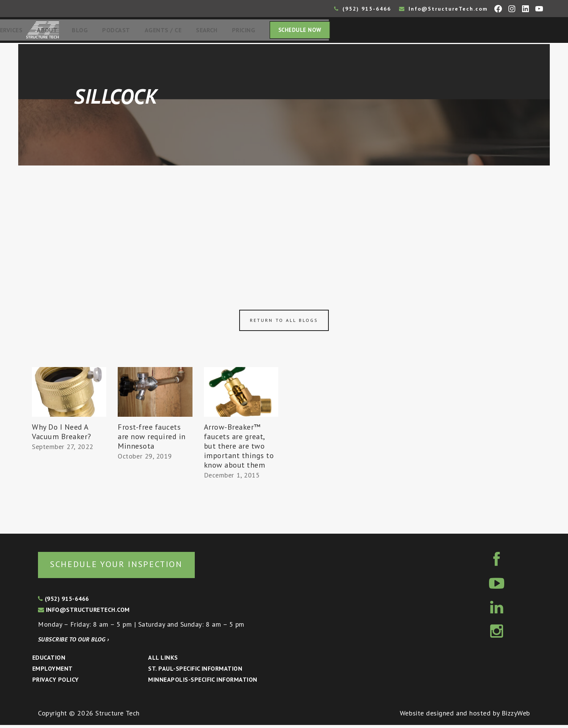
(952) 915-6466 (363, 9)
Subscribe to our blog (73, 642)
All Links (163, 660)
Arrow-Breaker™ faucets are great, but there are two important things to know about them (239, 448)
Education (49, 660)
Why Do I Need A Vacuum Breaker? (62, 434)
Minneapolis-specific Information (203, 682)
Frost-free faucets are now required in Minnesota (152, 439)
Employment (53, 671)
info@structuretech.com (84, 613)
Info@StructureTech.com (443, 9)
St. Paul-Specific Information (195, 671)
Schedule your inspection (127, 566)
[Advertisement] (284, 225)
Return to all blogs (284, 322)
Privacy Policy (56, 682)
